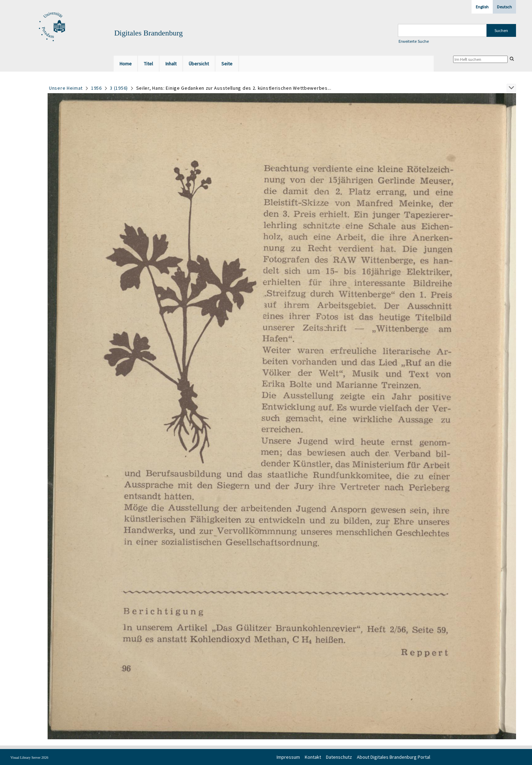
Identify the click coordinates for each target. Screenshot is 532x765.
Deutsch (504, 7)
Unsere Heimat (66, 88)
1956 (96, 88)
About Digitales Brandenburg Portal (394, 757)
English (482, 7)
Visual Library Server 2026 (29, 758)
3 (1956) (119, 88)
